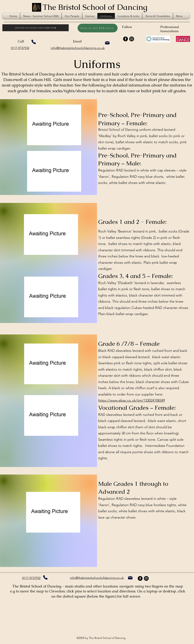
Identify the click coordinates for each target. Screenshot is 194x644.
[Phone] (34, 42)
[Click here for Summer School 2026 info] (36, 28)
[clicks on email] (107, 43)
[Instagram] (132, 39)
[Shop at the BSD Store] (98, 28)
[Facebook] (126, 39)
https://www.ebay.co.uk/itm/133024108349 (132, 400)
